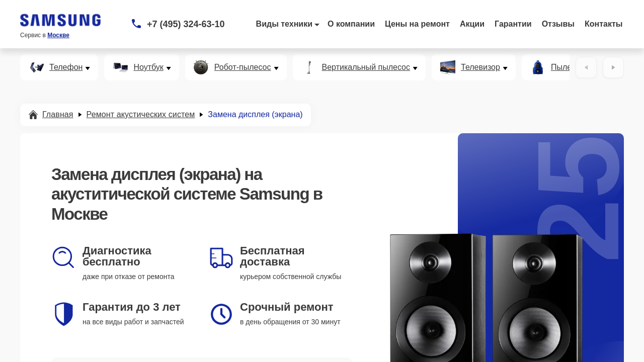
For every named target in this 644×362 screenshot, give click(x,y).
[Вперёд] (613, 67)
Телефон (66, 67)
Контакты (603, 24)
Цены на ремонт (417, 24)
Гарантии (513, 24)
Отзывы (558, 24)
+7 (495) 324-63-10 (186, 24)
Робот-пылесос (243, 67)
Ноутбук (148, 67)
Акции (472, 24)
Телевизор (480, 67)
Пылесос (568, 67)
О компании (351, 24)
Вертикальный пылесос (366, 67)
